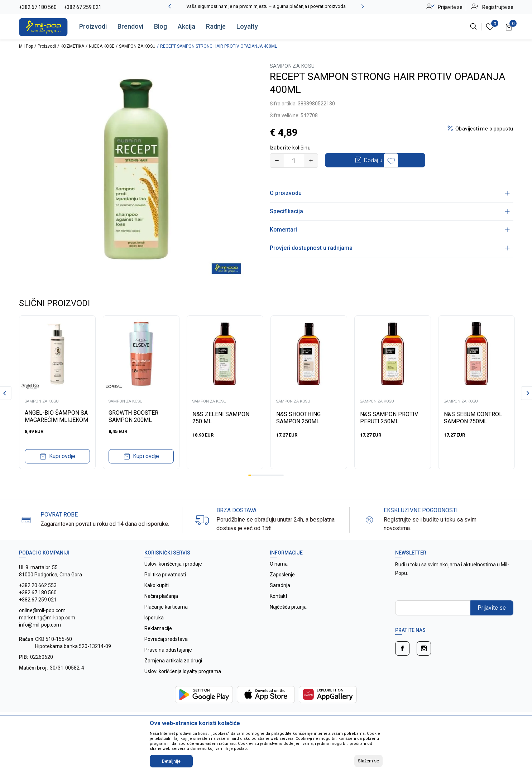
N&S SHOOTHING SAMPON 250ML (298, 418)
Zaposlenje (282, 575)
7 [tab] (268, 475)
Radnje (216, 26)
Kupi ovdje (62, 456)
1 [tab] (250, 475)
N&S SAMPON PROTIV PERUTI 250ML (389, 418)
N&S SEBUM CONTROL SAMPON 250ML (473, 418)
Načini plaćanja (161, 596)
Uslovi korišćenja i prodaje (173, 564)
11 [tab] (279, 475)
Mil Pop (26, 46)
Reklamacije (158, 628)
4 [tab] (259, 475)
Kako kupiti (157, 585)
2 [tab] (253, 475)
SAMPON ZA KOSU (137, 46)
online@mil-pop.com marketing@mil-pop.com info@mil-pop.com (47, 618)
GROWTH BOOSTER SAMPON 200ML (133, 416)
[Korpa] (509, 27)
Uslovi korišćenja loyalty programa (183, 671)
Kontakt (279, 596)
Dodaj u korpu (381, 160)
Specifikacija (390, 211)
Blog (160, 26)
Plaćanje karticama (166, 607)
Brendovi (130, 26)
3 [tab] (255, 475)
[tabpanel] (57, 392)
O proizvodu (390, 193)
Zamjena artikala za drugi (173, 661)
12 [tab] (282, 475)
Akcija (186, 26)
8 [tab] (270, 475)
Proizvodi (93, 26)
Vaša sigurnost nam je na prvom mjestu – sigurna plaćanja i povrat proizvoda (266, 6)
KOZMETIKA (72, 46)
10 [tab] (276, 475)
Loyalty (247, 26)
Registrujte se (498, 7)
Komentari (390, 230)
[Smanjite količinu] (277, 161)
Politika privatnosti (165, 575)
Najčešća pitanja (288, 607)
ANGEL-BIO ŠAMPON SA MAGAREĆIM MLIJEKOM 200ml (56, 420)
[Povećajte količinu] (311, 161)
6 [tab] (264, 475)
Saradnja (280, 585)
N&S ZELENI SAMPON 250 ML (221, 418)
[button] (440, 161)
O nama (279, 564)
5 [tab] (262, 475)
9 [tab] (273, 475)
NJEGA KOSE (102, 46)
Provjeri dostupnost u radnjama (390, 248)
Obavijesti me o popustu (484, 129)
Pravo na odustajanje (168, 650)
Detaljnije (171, 761)
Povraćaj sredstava (166, 639)
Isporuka (154, 618)
